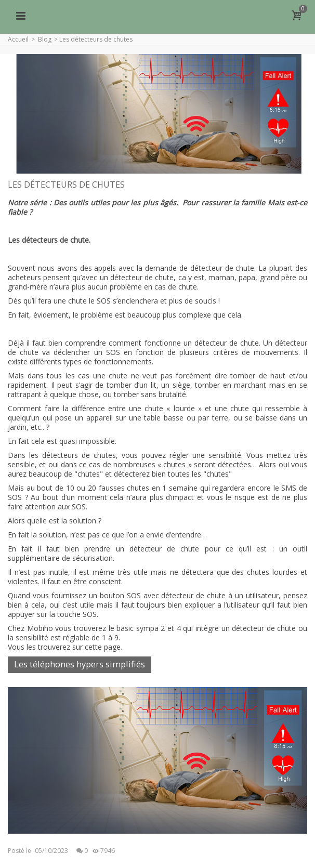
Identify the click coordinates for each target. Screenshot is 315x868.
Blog (45, 39)
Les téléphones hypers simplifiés (80, 664)
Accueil (18, 39)
